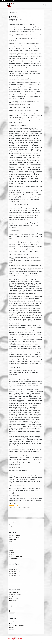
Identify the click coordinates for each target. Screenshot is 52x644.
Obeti (11, 623)
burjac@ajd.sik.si (10, 1)
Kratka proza (19, 18)
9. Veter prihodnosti (15, 571)
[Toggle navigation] (44, 5)
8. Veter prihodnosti (15, 575)
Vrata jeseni (13, 621)
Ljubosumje (13, 573)
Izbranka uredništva (15, 535)
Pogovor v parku (14, 592)
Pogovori (12, 552)
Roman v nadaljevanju (16, 557)
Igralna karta (13, 569)
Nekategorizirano (14, 544)
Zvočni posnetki (14, 559)
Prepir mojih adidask (15, 594)
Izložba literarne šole (15, 538)
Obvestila (12, 548)
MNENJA (12, 542)
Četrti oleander (14, 598)
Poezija (11, 550)
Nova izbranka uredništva (17, 625)
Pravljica (12, 554)
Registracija (13, 527)
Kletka (11, 596)
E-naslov (12, 609)
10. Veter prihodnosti (15, 567)
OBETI (11, 546)
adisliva (15, 16)
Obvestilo (12, 628)
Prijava (11, 525)
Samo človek (13, 601)
